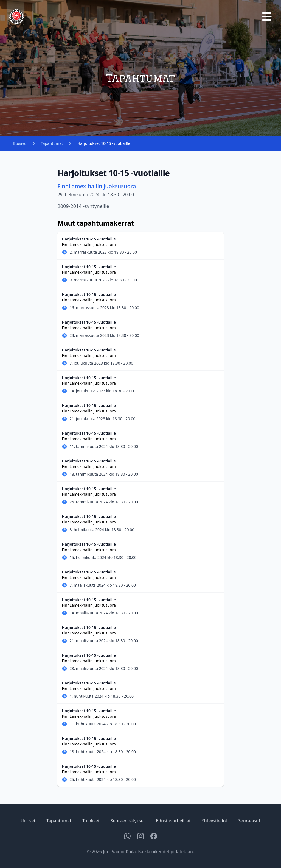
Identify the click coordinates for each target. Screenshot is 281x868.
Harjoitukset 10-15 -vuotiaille (104, 143)
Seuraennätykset (128, 821)
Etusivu (20, 143)
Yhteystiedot (214, 821)
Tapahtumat (52, 143)
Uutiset (28, 821)
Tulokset (91, 821)
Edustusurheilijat (173, 821)
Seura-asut (249, 821)
